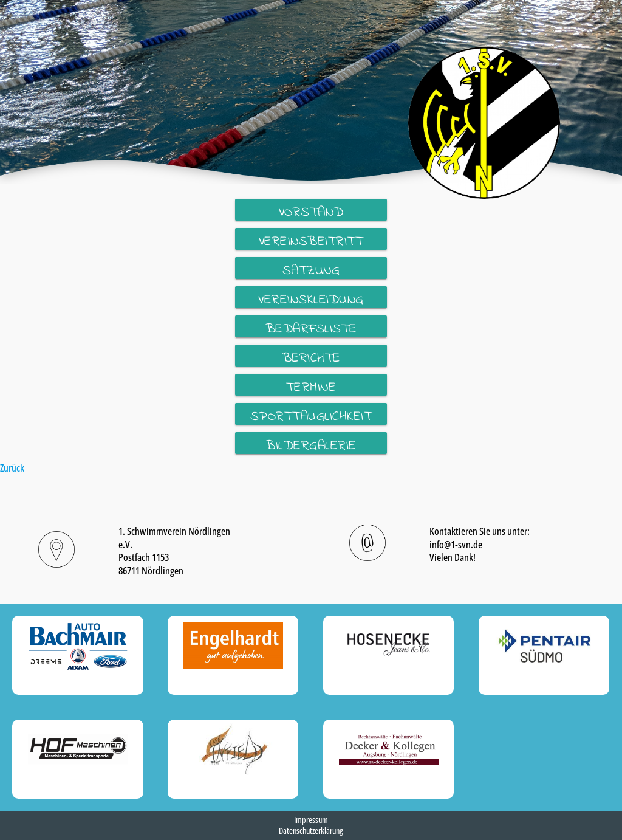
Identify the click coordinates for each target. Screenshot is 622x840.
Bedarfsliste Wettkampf (311, 329)
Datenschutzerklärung (311, 831)
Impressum (311, 820)
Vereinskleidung (311, 299)
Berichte (311, 358)
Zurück (12, 467)
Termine (311, 387)
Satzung (311, 270)
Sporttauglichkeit (311, 416)
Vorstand (311, 212)
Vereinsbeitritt (311, 241)
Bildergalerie (311, 445)
